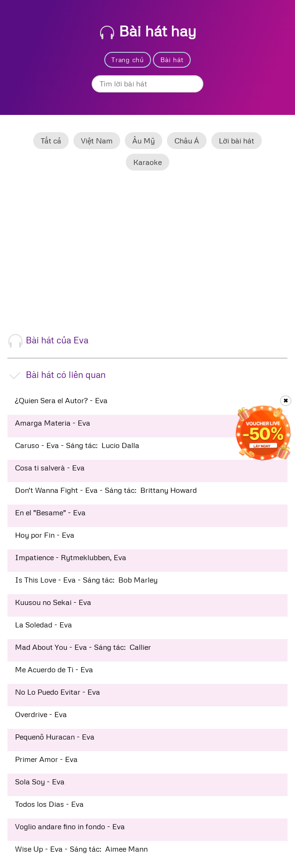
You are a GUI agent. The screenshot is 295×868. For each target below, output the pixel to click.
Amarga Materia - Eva (53, 423)
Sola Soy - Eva (40, 782)
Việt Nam (97, 141)
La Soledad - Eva (43, 625)
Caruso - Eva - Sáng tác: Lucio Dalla (77, 445)
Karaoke (147, 162)
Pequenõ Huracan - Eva (55, 737)
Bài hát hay (148, 31)
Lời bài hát (237, 141)
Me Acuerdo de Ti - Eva (54, 669)
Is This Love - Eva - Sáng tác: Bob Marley (86, 580)
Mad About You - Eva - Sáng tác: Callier (83, 647)
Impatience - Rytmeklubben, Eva (71, 557)
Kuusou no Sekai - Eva (53, 602)
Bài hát (172, 60)
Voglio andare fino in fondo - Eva (70, 826)
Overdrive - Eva (41, 714)
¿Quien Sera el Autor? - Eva (61, 400)
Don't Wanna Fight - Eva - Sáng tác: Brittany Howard (106, 490)
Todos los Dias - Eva (49, 804)
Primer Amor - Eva (46, 759)
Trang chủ (127, 60)
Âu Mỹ (144, 141)
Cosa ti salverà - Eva (50, 468)
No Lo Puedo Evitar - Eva (58, 692)
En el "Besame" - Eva (50, 512)
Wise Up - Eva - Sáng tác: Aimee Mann (81, 849)
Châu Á (187, 141)
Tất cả (51, 141)
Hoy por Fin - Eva (45, 535)
